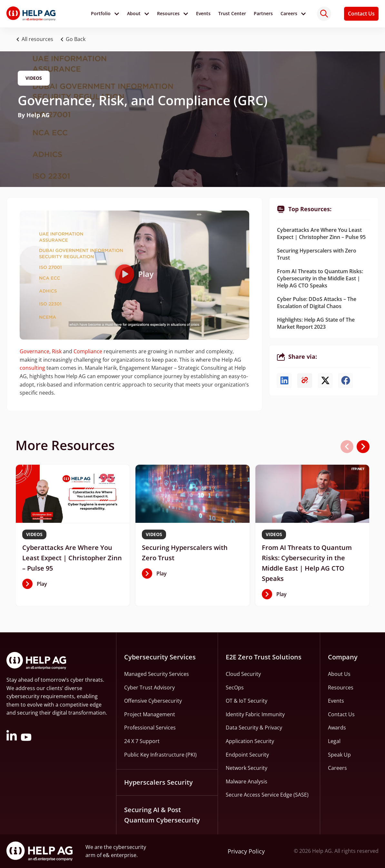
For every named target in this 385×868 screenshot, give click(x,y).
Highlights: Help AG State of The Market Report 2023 (316, 323)
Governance (35, 351)
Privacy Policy (246, 851)
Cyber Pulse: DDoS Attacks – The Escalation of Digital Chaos (317, 303)
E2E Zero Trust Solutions (264, 657)
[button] (74, 39)
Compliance (88, 351)
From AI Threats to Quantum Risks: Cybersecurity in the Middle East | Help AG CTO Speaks (320, 278)
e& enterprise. (120, 855)
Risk (57, 351)
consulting (32, 368)
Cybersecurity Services (160, 657)
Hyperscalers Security (158, 782)
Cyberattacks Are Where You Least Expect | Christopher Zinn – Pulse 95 (321, 233)
